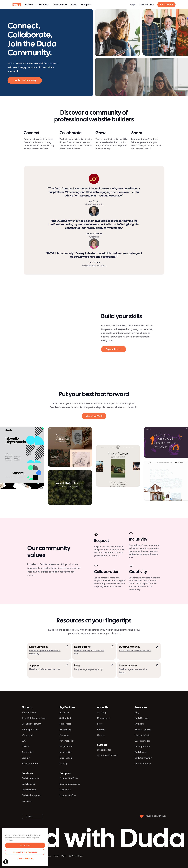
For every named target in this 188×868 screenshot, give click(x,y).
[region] (25, 847)
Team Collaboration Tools (34, 718)
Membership (65, 729)
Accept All (25, 845)
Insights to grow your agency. (88, 669)
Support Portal (104, 750)
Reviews (101, 729)
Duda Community (130, 647)
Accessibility (66, 752)
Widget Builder (66, 747)
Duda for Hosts (29, 790)
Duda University (39, 647)
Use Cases (27, 801)
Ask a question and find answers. (135, 651)
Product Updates (143, 729)
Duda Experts (141, 752)
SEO (24, 741)
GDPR (64, 856)
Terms (56, 856)
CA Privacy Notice (76, 856)
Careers (101, 735)
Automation (28, 752)
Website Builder (29, 712)
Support (34, 666)
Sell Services (65, 724)
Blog (77, 666)
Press (100, 724)
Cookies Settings (25, 858)
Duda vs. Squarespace (70, 784)
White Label (27, 735)
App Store (64, 712)
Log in (133, 5)
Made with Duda (142, 735)
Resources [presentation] (60, 5)
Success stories (128, 666)
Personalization (67, 741)
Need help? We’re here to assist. (45, 669)
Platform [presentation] (30, 5)
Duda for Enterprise (31, 795)
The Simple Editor (30, 729)
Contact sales (147, 5)
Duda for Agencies (30, 778)
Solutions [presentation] (45, 5)
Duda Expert (82, 647)
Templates (64, 735)
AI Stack (26, 747)
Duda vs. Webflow (68, 795)
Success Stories (142, 741)
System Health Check (107, 756)
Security (26, 758)
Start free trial (166, 4)
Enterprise (86, 5)
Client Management (31, 724)
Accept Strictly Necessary (25, 852)
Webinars (139, 724)
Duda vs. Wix (65, 790)
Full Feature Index (30, 764)
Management (104, 718)
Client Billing (66, 758)
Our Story (102, 712)
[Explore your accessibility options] (6, 862)
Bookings (64, 764)
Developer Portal (143, 747)
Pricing (74, 5)
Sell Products (66, 718)
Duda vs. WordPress (69, 778)
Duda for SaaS (28, 784)
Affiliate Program (143, 764)
